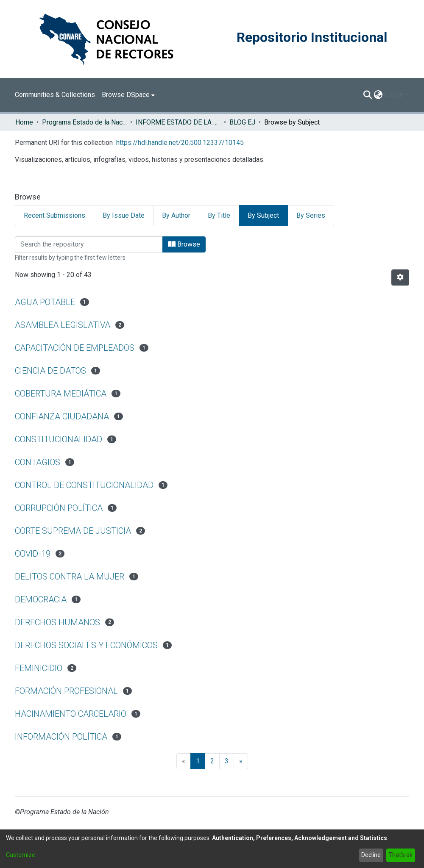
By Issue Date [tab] (124, 215)
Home (24, 122)
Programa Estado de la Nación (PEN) (84, 122)
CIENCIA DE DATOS (50, 371)
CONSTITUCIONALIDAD (59, 439)
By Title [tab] (219, 215)
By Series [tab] (311, 215)
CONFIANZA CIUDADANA (62, 416)
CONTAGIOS (38, 462)
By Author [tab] (176, 215)
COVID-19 (33, 554)
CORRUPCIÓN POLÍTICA (59, 508)
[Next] (241, 761)
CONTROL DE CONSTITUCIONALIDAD (84, 485)
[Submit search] (368, 95)
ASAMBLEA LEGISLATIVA (63, 325)
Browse (184, 244)
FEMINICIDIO (39, 668)
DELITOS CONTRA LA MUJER (70, 577)
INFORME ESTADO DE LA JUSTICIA (178, 122)
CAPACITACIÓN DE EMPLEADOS (75, 348)
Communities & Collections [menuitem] (55, 95)
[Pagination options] (400, 277)
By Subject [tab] (263, 215)
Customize (21, 855)
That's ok (400, 855)
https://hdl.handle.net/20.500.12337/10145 (180, 143)
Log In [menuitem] (394, 95)
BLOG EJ (242, 122)
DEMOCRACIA (41, 599)
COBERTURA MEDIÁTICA (61, 394)
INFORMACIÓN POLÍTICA (61, 737)
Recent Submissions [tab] (54, 215)
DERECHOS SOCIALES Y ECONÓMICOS (86, 645)
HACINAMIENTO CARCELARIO (71, 714)
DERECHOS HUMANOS (57, 622)
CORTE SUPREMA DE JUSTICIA (73, 531)
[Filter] (89, 244)
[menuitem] (128, 95)
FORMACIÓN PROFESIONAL (66, 691)
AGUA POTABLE (45, 302)
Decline (371, 855)
